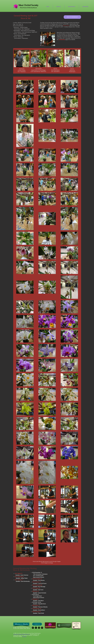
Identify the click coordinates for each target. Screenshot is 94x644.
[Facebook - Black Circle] (33, 628)
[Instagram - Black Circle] (39, 628)
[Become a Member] (21, 624)
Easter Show (66, 25)
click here (24, 637)
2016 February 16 (37, 608)
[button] (37, 624)
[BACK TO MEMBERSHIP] (72, 17)
